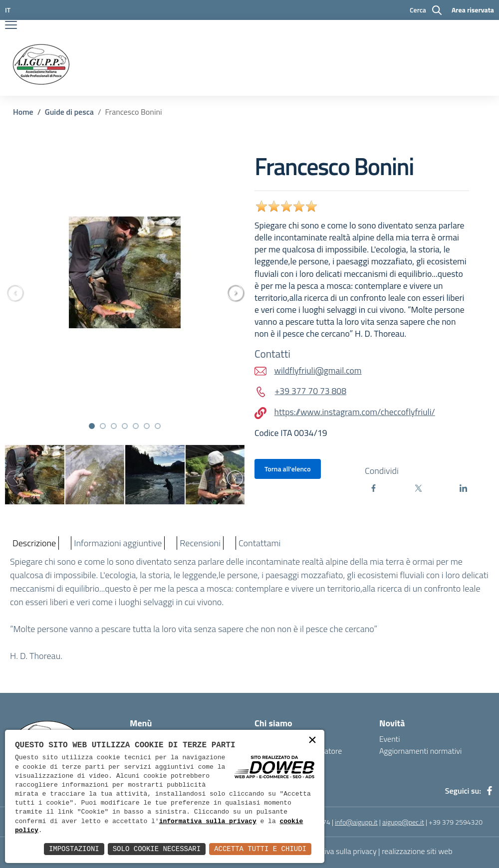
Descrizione (34, 543)
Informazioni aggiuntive (118, 543)
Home (23, 112)
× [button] (312, 741)
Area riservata (473, 10)
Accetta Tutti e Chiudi (260, 849)
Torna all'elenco (288, 469)
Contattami (259, 543)
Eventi (390, 739)
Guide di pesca (69, 112)
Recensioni (200, 543)
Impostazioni (74, 849)
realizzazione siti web (417, 851)
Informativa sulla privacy (336, 851)
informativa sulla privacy (208, 822)
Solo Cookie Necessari (157, 849)
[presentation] (240, 292)
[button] (92, 426)
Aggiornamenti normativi (420, 751)
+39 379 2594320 (456, 822)
